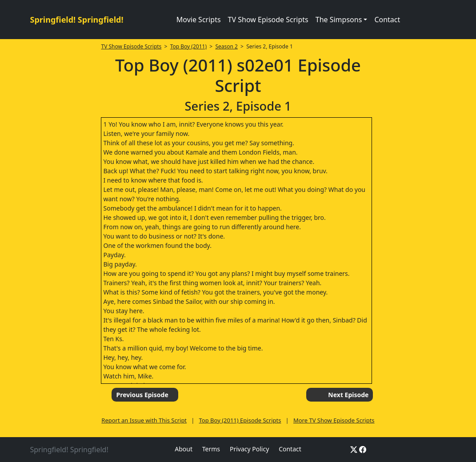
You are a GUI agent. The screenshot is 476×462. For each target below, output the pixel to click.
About (184, 449)
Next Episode (348, 395)
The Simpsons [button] (339, 20)
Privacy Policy (249, 449)
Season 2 (226, 46)
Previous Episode (142, 395)
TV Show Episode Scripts (268, 20)
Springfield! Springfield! (77, 20)
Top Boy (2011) (188, 46)
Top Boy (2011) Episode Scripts (240, 420)
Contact (387, 20)
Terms (211, 449)
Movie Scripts (199, 20)
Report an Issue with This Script (144, 420)
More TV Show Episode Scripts (334, 420)
